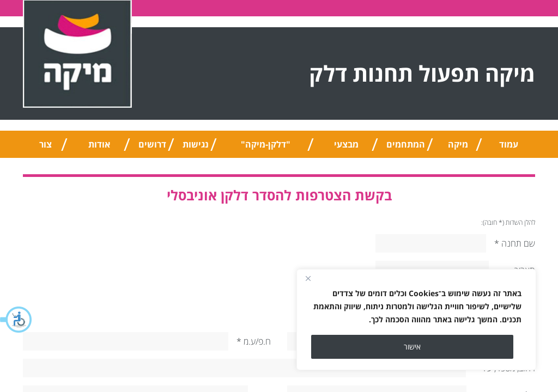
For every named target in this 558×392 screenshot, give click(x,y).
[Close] (308, 278)
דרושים (152, 144)
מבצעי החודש (346, 148)
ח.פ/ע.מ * (254, 341)
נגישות (196, 144)
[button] (16, 320)
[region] (416, 320)
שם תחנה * (515, 243)
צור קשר (46, 148)
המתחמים (406, 144)
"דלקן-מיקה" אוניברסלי (266, 148)
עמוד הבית (509, 148)
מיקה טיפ (458, 148)
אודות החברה (99, 148)
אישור (412, 347)
